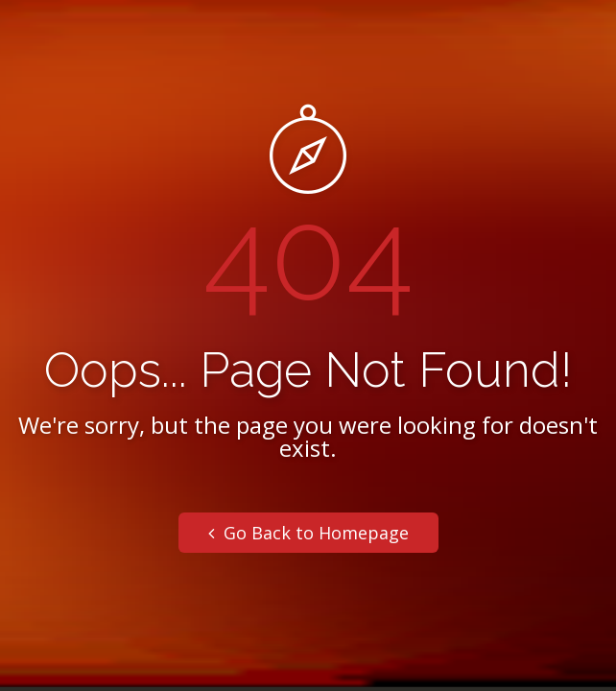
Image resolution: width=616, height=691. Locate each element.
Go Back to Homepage (308, 533)
